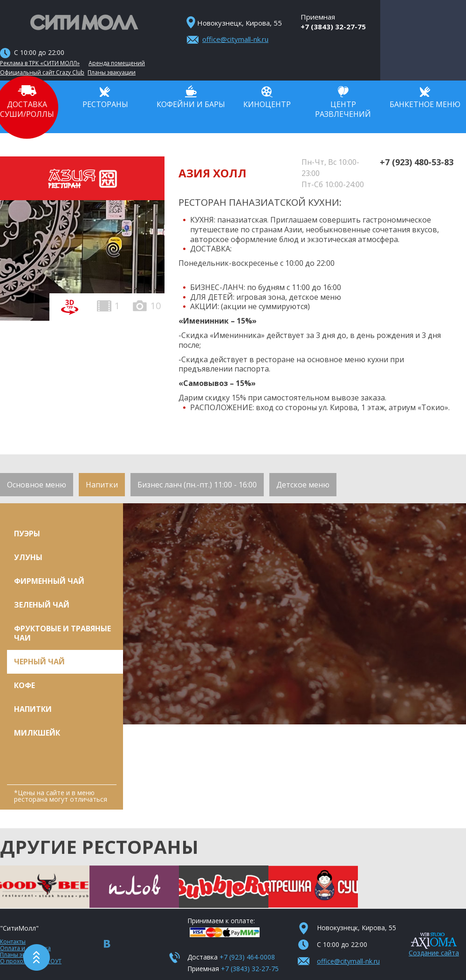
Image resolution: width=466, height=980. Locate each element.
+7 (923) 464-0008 (247, 957)
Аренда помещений (117, 63)
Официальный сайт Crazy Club (42, 73)
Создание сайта (434, 953)
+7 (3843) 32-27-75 (333, 27)
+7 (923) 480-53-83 (417, 162)
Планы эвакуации (112, 73)
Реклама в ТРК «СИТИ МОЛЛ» (40, 63)
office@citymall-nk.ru (235, 39)
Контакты (13, 942)
